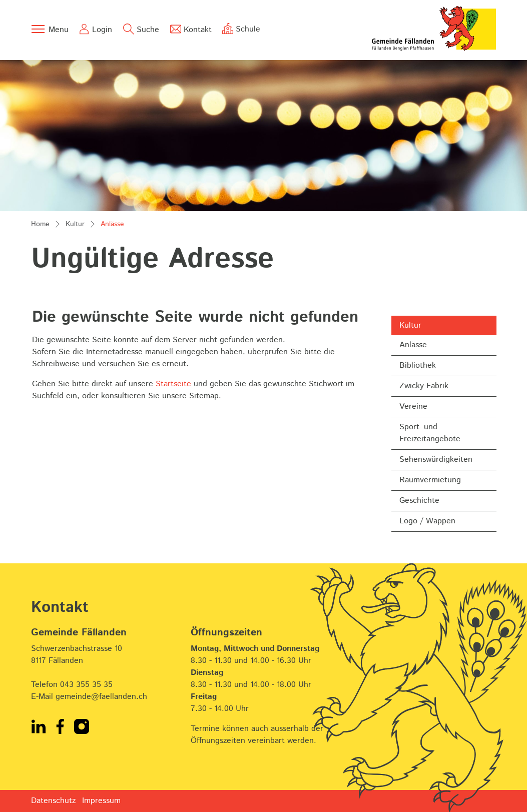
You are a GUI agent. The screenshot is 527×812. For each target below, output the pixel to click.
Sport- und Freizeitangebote (430, 433)
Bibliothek (418, 365)
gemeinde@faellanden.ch (101, 697)
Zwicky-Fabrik (424, 386)
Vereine (413, 407)
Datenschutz (53, 801)
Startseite (173, 384)
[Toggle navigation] (50, 29)
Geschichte (419, 501)
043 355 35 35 (86, 685)
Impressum (101, 801)
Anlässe (425, 347)
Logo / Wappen (427, 521)
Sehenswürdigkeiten (436, 460)
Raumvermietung (430, 480)
